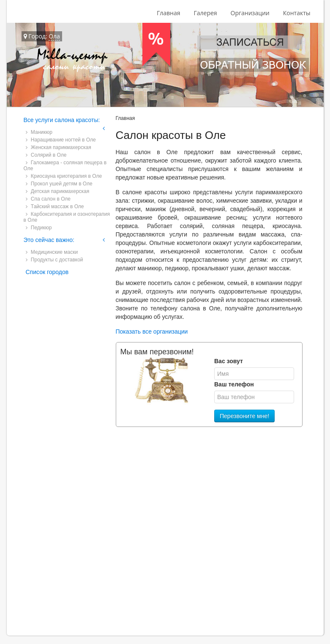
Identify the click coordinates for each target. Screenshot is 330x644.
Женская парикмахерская (59, 147)
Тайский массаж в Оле (55, 207)
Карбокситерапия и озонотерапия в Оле (67, 217)
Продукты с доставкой (55, 260)
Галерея (205, 13)
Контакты (297, 13)
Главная (169, 13)
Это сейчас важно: (49, 240)
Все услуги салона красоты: (62, 120)
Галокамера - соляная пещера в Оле (65, 166)
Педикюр (39, 228)
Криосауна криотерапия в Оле (64, 176)
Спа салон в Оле (48, 199)
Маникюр (39, 132)
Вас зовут (229, 361)
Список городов (47, 272)
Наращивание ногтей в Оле (61, 140)
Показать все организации (152, 332)
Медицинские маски (52, 252)
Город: (42, 36)
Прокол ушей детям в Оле (59, 184)
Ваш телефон (234, 384)
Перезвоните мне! (244, 416)
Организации (250, 13)
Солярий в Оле (46, 155)
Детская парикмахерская (58, 191)
